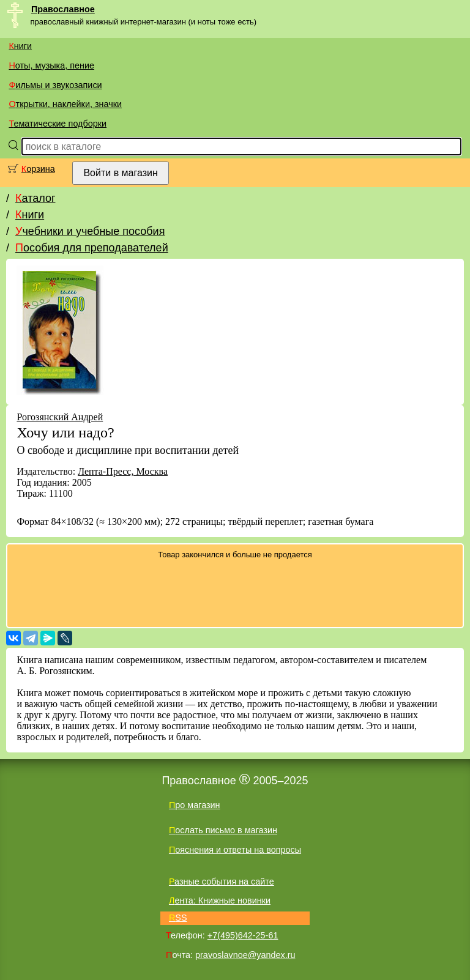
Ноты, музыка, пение (51, 65)
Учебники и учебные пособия (90, 231)
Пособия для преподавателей (92, 248)
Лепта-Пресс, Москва (123, 471)
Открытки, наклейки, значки (65, 104)
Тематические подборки (58, 124)
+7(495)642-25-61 (243, 935)
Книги (20, 46)
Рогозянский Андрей (60, 417)
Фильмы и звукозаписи (55, 85)
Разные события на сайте (222, 882)
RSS (178, 918)
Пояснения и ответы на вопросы (235, 850)
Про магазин (195, 805)
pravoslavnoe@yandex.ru (245, 955)
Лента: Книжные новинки (220, 900)
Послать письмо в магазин (223, 830)
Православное (63, 9)
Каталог (35, 198)
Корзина (38, 169)
